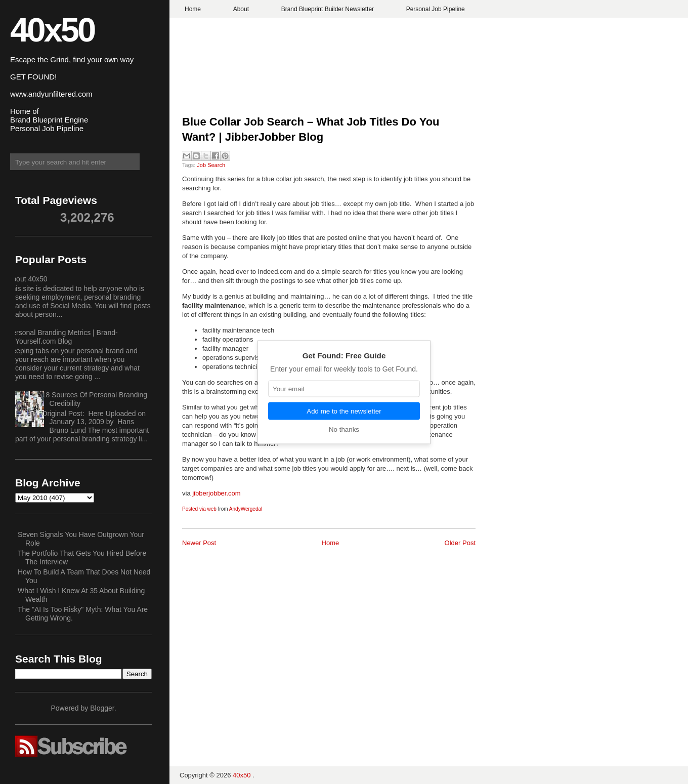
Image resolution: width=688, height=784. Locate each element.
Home (193, 9)
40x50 (52, 30)
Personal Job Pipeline (436, 9)
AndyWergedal (246, 509)
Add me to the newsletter (344, 411)
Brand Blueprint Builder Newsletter (328, 9)
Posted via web (199, 509)
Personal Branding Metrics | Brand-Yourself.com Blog (63, 337)
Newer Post (199, 543)
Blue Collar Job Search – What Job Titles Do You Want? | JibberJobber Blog (311, 130)
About (241, 9)
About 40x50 (28, 279)
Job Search (211, 165)
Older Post (460, 543)
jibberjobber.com (216, 493)
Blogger (102, 708)
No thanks (344, 429)
